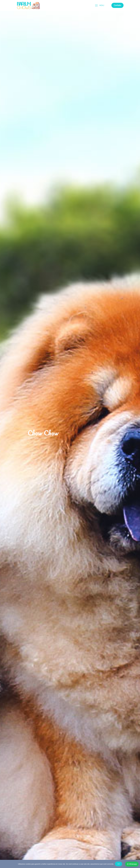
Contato (117, 5)
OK (119, 864)
